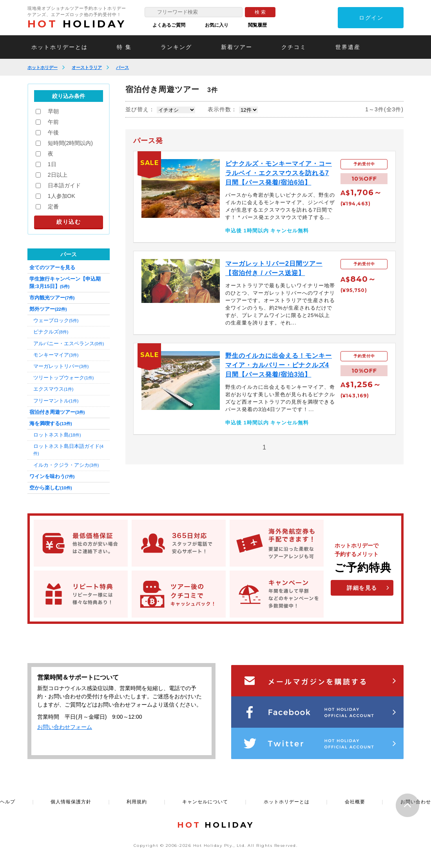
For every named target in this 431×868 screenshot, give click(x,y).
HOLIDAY (77, 24)
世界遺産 (348, 47)
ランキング (176, 47)
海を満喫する (51, 423)
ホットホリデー (43, 67)
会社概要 (355, 802)
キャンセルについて (205, 802)
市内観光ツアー (52, 298)
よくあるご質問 (169, 25)
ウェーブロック (56, 320)
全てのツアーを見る (52, 267)
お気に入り (217, 25)
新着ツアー (237, 47)
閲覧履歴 (257, 25)
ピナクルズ (51, 332)
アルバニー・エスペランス (69, 343)
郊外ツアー (48, 309)
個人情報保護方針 (71, 802)
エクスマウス (53, 389)
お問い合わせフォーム (65, 727)
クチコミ (294, 47)
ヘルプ (8, 802)
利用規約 (137, 802)
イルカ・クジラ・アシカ (66, 465)
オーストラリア (87, 67)
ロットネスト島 (57, 435)
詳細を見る (362, 588)
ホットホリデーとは (60, 47)
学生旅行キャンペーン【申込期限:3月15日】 (65, 282)
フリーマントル (56, 401)
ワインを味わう (52, 476)
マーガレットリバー (61, 366)
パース (122, 67)
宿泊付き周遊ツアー (57, 412)
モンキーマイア (56, 355)
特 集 (124, 47)
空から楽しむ (51, 488)
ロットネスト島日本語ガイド (68, 449)
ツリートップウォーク (63, 378)
